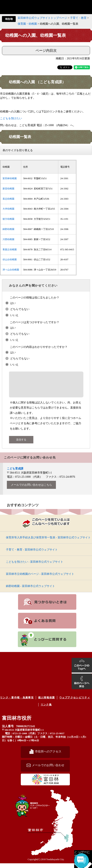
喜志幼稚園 (8, 199)
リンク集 (46, 709)
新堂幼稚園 (8, 189)
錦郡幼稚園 (8, 229)
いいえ (14, 315)
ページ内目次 (46, 51)
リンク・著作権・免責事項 (17, 702)
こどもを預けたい (11, 118)
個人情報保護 (46, 702)
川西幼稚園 (8, 239)
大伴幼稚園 (8, 209)
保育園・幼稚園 (27, 24)
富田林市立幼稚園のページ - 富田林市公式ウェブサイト (40, 579)
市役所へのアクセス (48, 756)
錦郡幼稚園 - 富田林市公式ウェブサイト (30, 591)
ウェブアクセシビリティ (75, 702)
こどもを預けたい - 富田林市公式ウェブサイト (35, 566)
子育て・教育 (78, 18)
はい (13, 303)
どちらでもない (20, 309)
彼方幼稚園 (8, 219)
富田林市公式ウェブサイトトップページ (42, 18)
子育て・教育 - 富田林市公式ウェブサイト (32, 554)
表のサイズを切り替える (18, 150)
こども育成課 (15, 473)
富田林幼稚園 (10, 178)
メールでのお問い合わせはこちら (31, 490)
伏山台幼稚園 (10, 259)
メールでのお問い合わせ (48, 770)
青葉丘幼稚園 (10, 250)
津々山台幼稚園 (11, 270)
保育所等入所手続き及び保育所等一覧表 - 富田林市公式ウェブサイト (48, 542)
